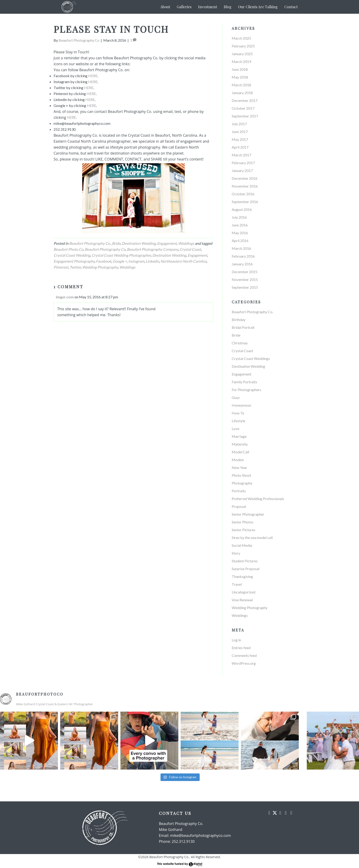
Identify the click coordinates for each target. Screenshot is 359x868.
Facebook (104, 261)
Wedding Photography (100, 267)
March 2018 (241, 85)
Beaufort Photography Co (105, 249)
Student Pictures (245, 561)
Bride (116, 243)
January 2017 (242, 170)
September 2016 (245, 202)
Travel (237, 584)
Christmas (240, 343)
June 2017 (240, 132)
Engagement (167, 243)
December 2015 (245, 272)
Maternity (240, 444)
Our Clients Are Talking (258, 7)
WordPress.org (244, 663)
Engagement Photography (74, 261)
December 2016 (245, 178)
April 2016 (240, 241)
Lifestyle (238, 421)
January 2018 (242, 93)
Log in (236, 640)
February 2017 (243, 163)
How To (238, 413)
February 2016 (243, 256)
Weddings (186, 243)
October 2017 (243, 108)
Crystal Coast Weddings (251, 358)
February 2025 (243, 46)
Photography (242, 483)
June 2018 (240, 69)
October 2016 (243, 194)
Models (238, 460)
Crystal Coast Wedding (72, 255)
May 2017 (240, 139)
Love (235, 429)
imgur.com (65, 297)
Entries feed (241, 648)
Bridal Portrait (243, 327)
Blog (228, 7)
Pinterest (61, 267)
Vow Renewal (242, 600)
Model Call (240, 452)
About (165, 7)
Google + (120, 261)
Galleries (184, 7)
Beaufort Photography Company (152, 249)
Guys (236, 397)
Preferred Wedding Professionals (258, 499)
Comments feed (244, 655)
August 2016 (242, 209)
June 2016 (240, 225)
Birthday (239, 320)
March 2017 (241, 155)
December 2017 (245, 100)
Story (236, 553)
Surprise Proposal (246, 569)
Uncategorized (243, 592)
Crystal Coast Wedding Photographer (121, 255)
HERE (93, 76)
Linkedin (152, 261)
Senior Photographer (248, 514)
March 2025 (241, 38)
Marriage (239, 436)
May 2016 (240, 233)
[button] (269, 813)
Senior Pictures (243, 530)
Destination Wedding (139, 243)
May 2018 (240, 77)
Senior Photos (243, 522)
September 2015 (245, 287)
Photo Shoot (241, 475)
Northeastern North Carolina (184, 261)
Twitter (75, 267)
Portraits (239, 491)
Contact (291, 7)
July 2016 (239, 217)
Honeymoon (241, 405)
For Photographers (246, 390)
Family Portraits (244, 382)
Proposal (239, 506)
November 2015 (245, 279)
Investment (208, 7)
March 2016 (241, 248)
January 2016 (242, 264)
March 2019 (241, 61)
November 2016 (245, 186)
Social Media (242, 545)
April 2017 (240, 147)
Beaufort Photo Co (68, 249)
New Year (239, 467)
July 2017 (239, 124)
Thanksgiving (242, 576)
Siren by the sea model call (252, 537)
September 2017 (245, 116)
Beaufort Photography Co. (90, 243)
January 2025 (242, 54)
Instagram (136, 261)
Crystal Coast (190, 249)
